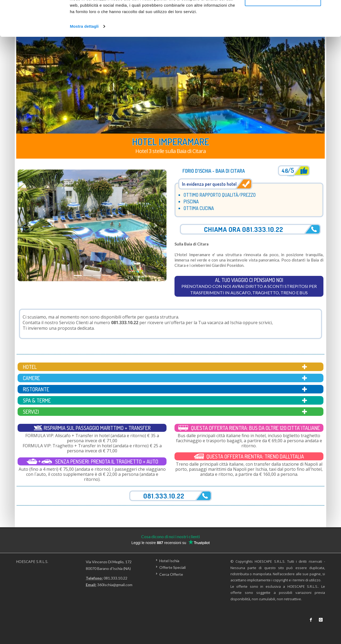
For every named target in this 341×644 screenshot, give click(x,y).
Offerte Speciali (172, 567)
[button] (29, 225)
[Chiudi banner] (333, 8)
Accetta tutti (283, 14)
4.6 (288, 171)
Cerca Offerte (171, 574)
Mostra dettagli (84, 60)
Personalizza (283, 32)
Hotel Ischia (169, 561)
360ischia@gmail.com (115, 585)
